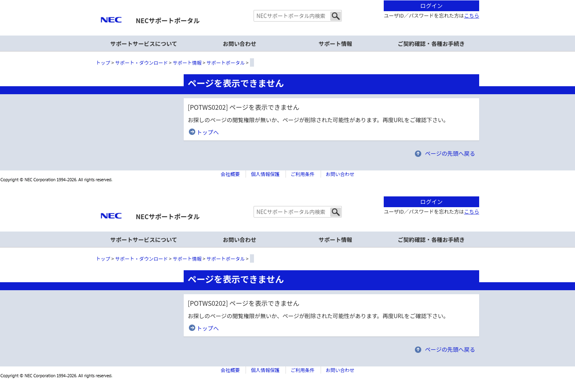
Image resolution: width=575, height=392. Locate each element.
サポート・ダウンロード (141, 62)
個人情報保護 (265, 174)
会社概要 (230, 174)
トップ (103, 62)
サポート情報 (335, 44)
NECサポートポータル (168, 20)
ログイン (432, 6)
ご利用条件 (303, 174)
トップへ (208, 132)
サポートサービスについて (144, 44)
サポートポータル (226, 62)
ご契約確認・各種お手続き (431, 44)
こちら (472, 15)
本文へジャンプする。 (287, 1)
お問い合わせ (240, 44)
